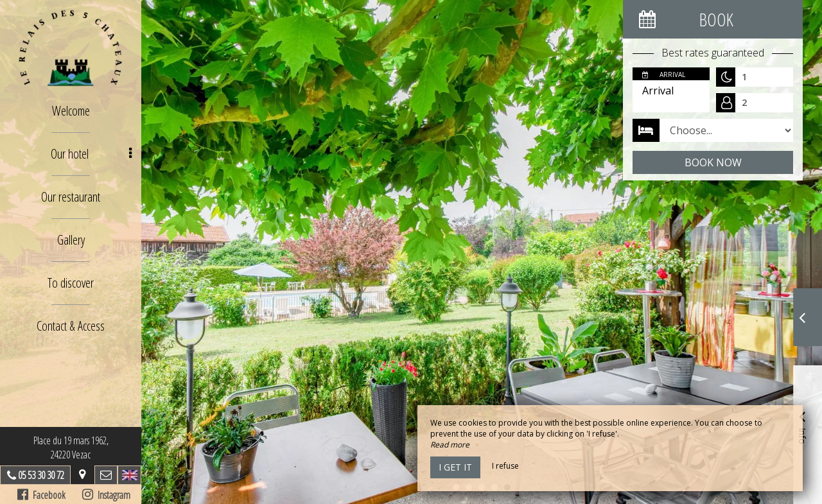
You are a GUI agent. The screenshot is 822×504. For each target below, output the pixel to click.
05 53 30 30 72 (41, 475)
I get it (455, 467)
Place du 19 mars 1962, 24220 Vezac (71, 448)
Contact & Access (71, 326)
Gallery (71, 240)
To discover (71, 283)
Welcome (71, 111)
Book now (713, 162)
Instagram (106, 495)
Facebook (41, 495)
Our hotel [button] (92, 154)
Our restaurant (71, 197)
